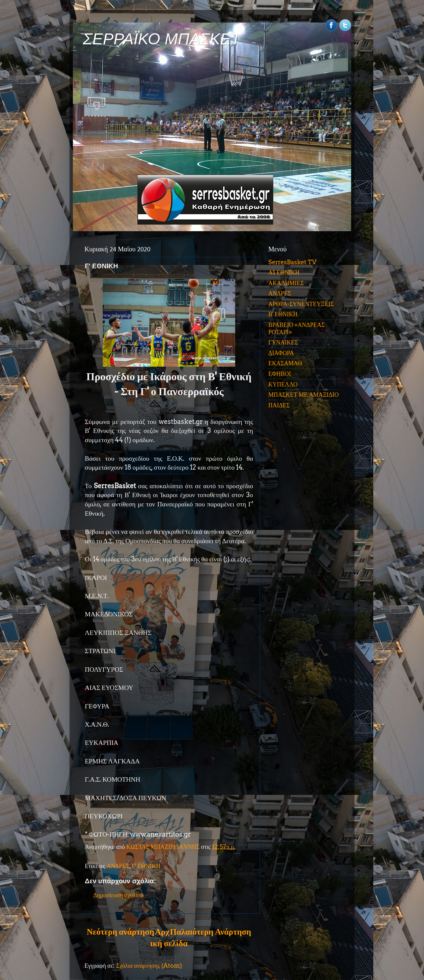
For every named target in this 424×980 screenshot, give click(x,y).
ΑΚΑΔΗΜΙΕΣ (286, 283)
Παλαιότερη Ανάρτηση (211, 932)
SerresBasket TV (292, 262)
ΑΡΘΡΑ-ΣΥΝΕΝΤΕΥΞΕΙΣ (301, 304)
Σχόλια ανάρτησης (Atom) (149, 966)
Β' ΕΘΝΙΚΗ (283, 314)
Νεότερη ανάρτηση (120, 932)
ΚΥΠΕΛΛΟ (283, 384)
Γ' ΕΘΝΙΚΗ (146, 866)
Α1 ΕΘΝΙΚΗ (284, 272)
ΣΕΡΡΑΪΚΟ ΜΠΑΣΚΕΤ (162, 39)
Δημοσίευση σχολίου (118, 895)
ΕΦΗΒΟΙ (280, 374)
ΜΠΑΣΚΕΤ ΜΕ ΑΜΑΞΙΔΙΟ (304, 395)
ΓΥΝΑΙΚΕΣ (283, 342)
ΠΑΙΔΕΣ (279, 405)
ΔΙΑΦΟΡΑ (281, 353)
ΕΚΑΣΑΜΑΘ (285, 363)
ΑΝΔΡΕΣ (118, 866)
